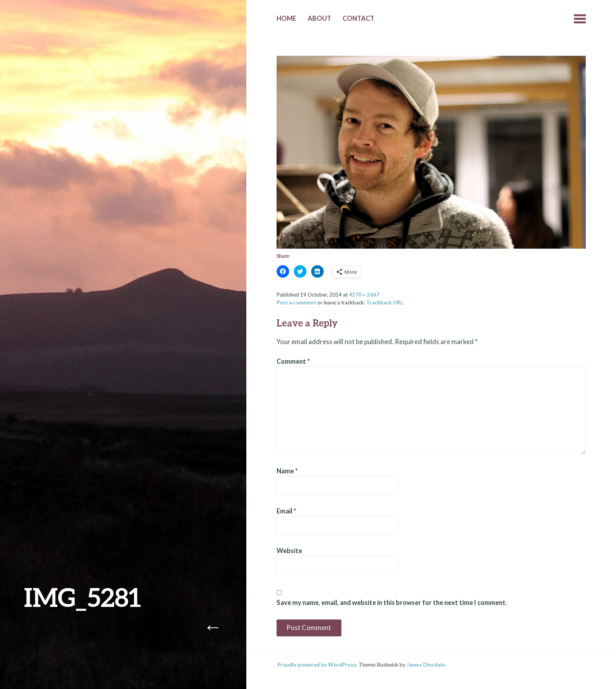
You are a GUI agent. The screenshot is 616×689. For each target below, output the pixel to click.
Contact (358, 18)
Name (287, 471)
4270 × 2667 (364, 295)
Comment (293, 361)
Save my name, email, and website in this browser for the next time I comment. (392, 603)
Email (286, 511)
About (319, 18)
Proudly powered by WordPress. (317, 665)
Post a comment (296, 302)
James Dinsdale (426, 665)
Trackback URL (385, 302)
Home (286, 18)
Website (289, 551)
